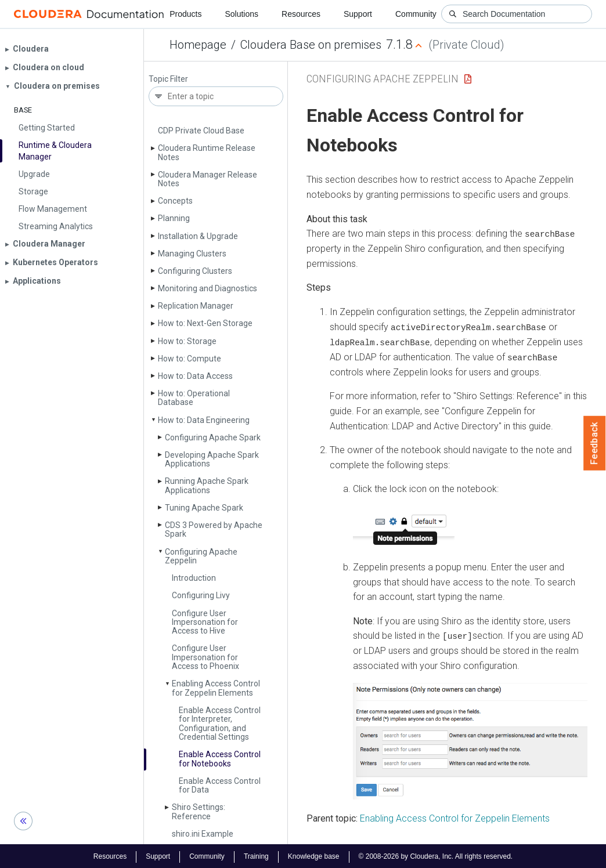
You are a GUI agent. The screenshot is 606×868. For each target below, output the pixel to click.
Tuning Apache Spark (204, 508)
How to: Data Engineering (204, 420)
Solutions (241, 14)
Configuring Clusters (195, 271)
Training (256, 855)
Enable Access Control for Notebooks (220, 759)
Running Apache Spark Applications (207, 485)
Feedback (595, 443)
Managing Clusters (192, 254)
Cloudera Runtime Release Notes (207, 152)
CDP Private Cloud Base (201, 131)
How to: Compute (190, 359)
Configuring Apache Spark (213, 437)
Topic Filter (168, 79)
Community (416, 14)
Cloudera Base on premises (311, 45)
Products (185, 14)
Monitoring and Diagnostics (208, 288)
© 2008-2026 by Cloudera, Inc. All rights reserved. (436, 855)
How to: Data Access (195, 376)
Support (358, 14)
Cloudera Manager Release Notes (208, 179)
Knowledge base (314, 855)
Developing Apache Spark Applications (212, 459)
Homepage (198, 45)
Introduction (194, 578)
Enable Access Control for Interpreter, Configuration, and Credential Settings (220, 724)
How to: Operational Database (194, 398)
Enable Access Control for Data (220, 785)
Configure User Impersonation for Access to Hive (205, 622)
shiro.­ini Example (203, 834)
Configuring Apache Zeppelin (201, 556)
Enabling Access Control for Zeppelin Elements (216, 688)
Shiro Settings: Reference (199, 811)
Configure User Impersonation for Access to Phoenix (205, 657)
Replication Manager (196, 306)
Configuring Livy (201, 595)
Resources (301, 14)
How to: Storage (187, 341)
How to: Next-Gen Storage (205, 323)
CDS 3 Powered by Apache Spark (214, 529)
